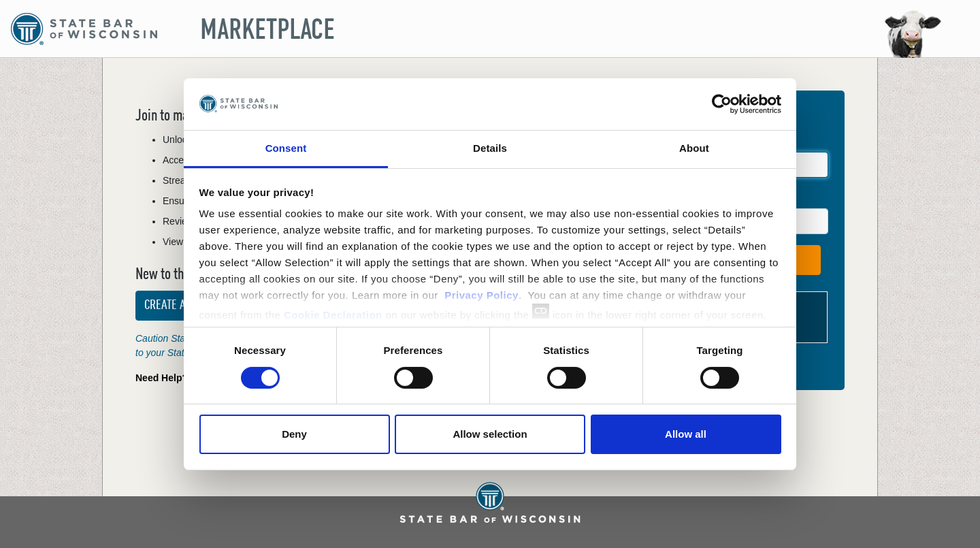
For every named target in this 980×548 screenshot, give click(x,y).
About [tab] (694, 148)
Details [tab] (490, 148)
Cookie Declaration (333, 315)
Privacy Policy (481, 295)
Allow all (686, 434)
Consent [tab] (286, 148)
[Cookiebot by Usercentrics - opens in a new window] (722, 104)
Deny (294, 434)
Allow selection (490, 434)
